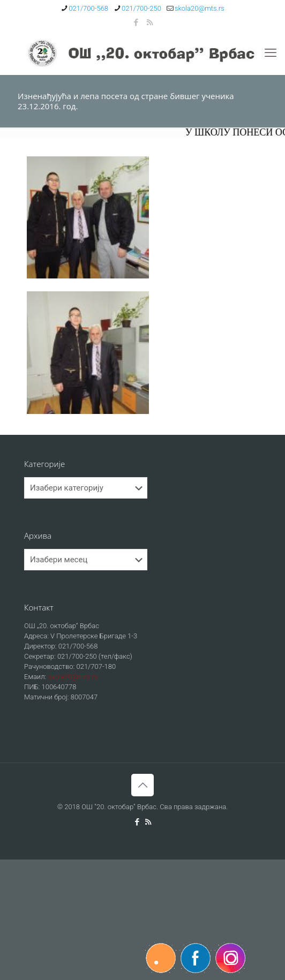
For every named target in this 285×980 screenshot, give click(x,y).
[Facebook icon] (136, 22)
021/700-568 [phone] (88, 8)
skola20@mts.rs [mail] (200, 8)
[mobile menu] (271, 53)
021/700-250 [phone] (141, 8)
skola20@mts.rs (73, 677)
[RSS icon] (150, 22)
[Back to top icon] (142, 785)
